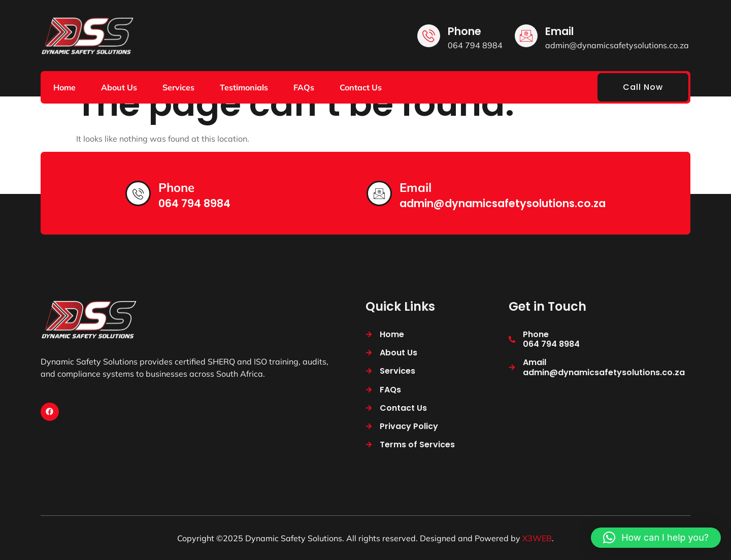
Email (559, 31)
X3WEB (537, 538)
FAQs (304, 87)
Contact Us (361, 87)
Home (64, 87)
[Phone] (429, 36)
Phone (464, 31)
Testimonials (244, 87)
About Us (119, 87)
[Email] (526, 36)
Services (178, 87)
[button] (656, 538)
